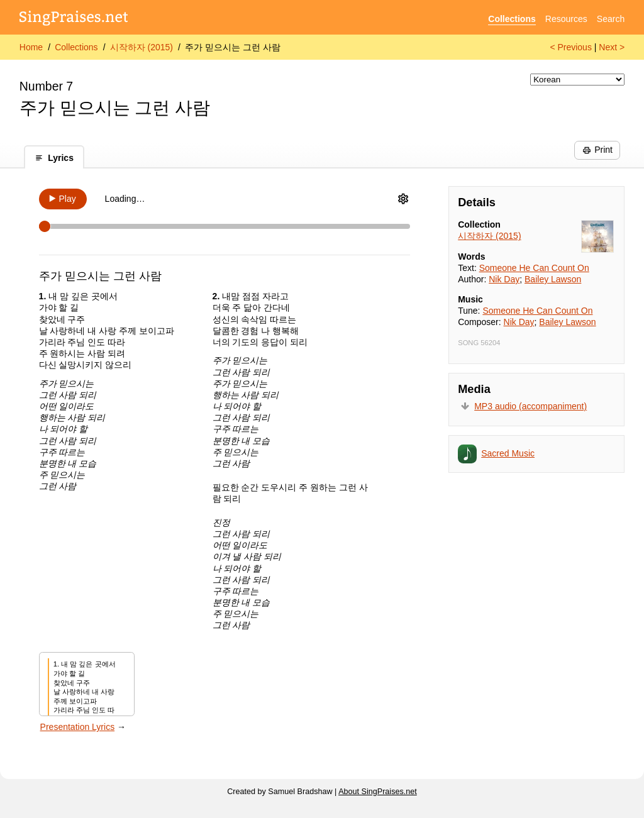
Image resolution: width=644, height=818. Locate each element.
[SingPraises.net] (74, 19)
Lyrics (54, 158)
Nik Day (504, 279)
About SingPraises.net (378, 792)
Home (31, 47)
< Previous (571, 47)
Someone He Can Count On (534, 268)
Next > (612, 47)
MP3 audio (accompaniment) (530, 406)
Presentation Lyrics (78, 727)
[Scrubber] (225, 226)
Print (597, 150)
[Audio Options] (403, 199)
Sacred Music (508, 453)
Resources (566, 19)
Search (611, 19)
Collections (512, 19)
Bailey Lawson (553, 279)
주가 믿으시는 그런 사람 (233, 47)
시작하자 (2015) (142, 47)
